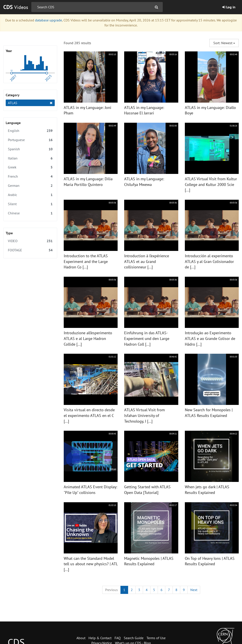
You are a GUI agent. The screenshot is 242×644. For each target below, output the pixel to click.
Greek (30, 167)
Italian (30, 158)
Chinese (30, 213)
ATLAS (30, 103)
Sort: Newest (224, 43)
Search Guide (134, 638)
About (81, 638)
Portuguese (30, 140)
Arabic (30, 195)
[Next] (194, 590)
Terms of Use (156, 638)
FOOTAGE (30, 250)
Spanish (30, 149)
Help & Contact (100, 638)
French (30, 176)
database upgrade (49, 20)
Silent (30, 204)
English (30, 131)
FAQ (118, 638)
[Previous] (111, 590)
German (30, 186)
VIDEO (30, 241)
